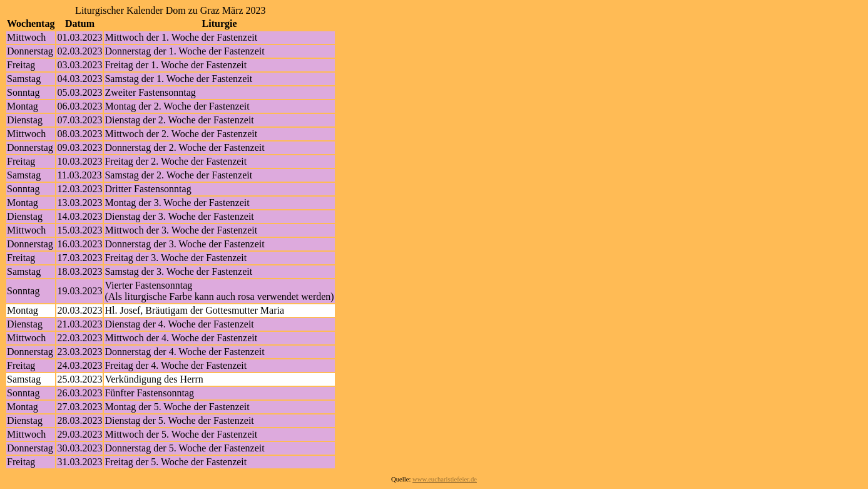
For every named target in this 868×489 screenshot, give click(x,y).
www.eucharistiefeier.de (445, 479)
